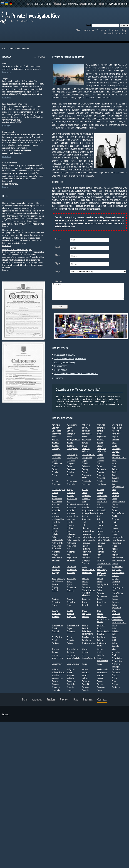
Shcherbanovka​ (117, 623)
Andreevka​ (86, 428)
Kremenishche (72, 519)
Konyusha (86, 511)
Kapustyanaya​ (102, 499)
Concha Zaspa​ (72, 458)
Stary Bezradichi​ (88, 640)
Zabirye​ (114, 681)
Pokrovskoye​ (72, 591)
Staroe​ (69, 640)
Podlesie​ (115, 588)
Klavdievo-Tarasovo (74, 508)
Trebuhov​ (85, 655)
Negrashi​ (115, 558)
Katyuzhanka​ (72, 502)
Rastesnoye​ (86, 602)
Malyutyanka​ (72, 546)
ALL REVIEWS (40, 57)
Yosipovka (71, 681)
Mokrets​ (100, 552)
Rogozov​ (115, 602)
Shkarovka (101, 629)
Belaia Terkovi (117, 431)
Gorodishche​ (87, 484)
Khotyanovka (57, 505)
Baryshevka (101, 431)
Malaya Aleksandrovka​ (57, 541)
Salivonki (70, 617)
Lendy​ (84, 525)
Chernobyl (56, 452)
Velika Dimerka (58, 661)
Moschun (115, 552)
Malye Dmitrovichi (118, 543)
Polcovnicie (86, 591)
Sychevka (115, 646)
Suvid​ (114, 643)
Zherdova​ (85, 690)
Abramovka (56, 428)
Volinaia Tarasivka (59, 676)
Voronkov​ (55, 679)
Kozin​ (54, 516)
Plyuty (69, 588)
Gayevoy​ (85, 473)
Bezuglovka (71, 437)
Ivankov (55, 496)
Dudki (99, 467)
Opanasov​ (56, 570)
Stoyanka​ (70, 643)
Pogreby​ (55, 591)
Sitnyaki (85, 632)
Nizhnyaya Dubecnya (86, 565)
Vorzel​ (84, 679)
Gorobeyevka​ (72, 484)
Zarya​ (114, 684)
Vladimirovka (117, 673)
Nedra (99, 558)
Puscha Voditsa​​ (117, 596)
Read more (6, 72)
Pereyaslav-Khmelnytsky (102, 577)
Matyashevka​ (117, 546)
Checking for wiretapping (65, 365)
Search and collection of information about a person (76, 377)
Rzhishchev (56, 617)
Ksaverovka (71, 522)
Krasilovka (71, 516)
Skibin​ (99, 632)
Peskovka (115, 579)
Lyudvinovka (86, 537)
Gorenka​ (55, 484)
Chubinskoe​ (56, 458)
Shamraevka (116, 620)
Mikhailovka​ (71, 549)
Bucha (114, 446)
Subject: (59, 271)
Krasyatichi (56, 519)
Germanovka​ (102, 473)
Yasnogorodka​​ (57, 681)
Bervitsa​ (100, 434)
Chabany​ (100, 449)
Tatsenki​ (85, 652)
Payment (108, 33)
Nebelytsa (86, 558)
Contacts (121, 33)
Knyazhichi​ (86, 508)
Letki (84, 528)
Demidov (100, 458)
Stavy (114, 640)
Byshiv (84, 449)
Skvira (114, 632)
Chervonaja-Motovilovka (101, 453)
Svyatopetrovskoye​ (89, 646)
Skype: (58, 263)
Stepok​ (55, 643)
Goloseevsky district (86, 480)
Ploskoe (55, 588)
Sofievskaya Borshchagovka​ (88, 636)
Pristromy (71, 594)
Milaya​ (99, 549)
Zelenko (115, 687)
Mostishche (71, 555)
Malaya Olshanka (88, 540)
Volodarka (86, 676)
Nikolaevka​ (56, 564)
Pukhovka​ (100, 596)
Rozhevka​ (85, 608)
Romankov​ (71, 605)
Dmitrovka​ (71, 464)
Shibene (85, 629)
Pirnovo (100, 585)
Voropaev (71, 679)
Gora (113, 478)
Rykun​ (99, 614)
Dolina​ (114, 464)
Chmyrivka (115, 455)
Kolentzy (55, 511)
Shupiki (55, 632)
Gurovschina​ (86, 487)
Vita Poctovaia (102, 673)
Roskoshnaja (102, 605)
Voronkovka (116, 676)
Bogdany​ (115, 440)
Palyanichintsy (117, 570)
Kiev (69, 505)
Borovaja (100, 443)
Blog (123, 30)
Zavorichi (85, 687)
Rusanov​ (70, 614)
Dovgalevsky (72, 467)
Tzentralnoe (116, 655)
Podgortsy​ (86, 588)
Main (79, 30)
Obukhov (115, 567)
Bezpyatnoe (56, 437)
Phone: (58, 255)
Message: (59, 281)
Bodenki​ (85, 440)
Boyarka (85, 446)
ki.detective (91, 4)
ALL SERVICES (57, 382)
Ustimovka (71, 658)
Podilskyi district (103, 588)
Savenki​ (100, 617)
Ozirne (99, 570)
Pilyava (70, 585)
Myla (69, 558)
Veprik (84, 667)
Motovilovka (86, 555)
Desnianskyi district (119, 461)
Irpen (114, 493)
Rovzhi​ (55, 608)
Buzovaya (71, 449)
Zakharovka (86, 684)
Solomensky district (104, 635)
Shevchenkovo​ (57, 629)
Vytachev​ (100, 679)
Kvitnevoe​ (115, 522)
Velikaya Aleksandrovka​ (102, 662)
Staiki (114, 638)
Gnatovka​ (100, 475)
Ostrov (84, 570)
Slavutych (56, 635)
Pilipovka (115, 582)
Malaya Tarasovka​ (88, 543)
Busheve (55, 449)
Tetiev (114, 652)
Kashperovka (57, 502)
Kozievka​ (115, 514)
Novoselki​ (100, 564)
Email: (58, 247)
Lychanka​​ (100, 534)
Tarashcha (115, 649)
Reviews (113, 30)
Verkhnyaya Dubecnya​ (116, 668)
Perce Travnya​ (102, 573)
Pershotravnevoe (118, 576)
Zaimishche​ (71, 684)
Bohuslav (55, 443)
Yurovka (100, 681)
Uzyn (84, 658)
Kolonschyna (72, 511)
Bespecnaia (116, 434)
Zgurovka (70, 690)
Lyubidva (55, 537)
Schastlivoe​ (116, 617)
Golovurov (101, 478)
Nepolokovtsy (72, 561)
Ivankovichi (71, 496)
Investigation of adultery (65, 358)
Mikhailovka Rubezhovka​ (57, 550)
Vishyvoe (85, 673)
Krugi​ (99, 519)
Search (88, 25)
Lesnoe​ (55, 528)
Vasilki (114, 658)
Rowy (69, 608)
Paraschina (56, 573)
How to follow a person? (13, 230)
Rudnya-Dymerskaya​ (116, 610)
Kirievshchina (102, 505)
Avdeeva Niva (117, 428)
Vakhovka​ (100, 658)
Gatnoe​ (55, 473)
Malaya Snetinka (103, 540)
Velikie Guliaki (117, 661)
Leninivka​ (100, 525)
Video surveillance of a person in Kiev (70, 362)
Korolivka (71, 514)
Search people (61, 373)
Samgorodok (87, 617)
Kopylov (115, 511)
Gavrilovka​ (71, 473)
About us (89, 30)
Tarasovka (56, 652)
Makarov (115, 537)
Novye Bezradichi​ (118, 564)
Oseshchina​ (71, 570)
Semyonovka (72, 620)
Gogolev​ (70, 478)
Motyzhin (100, 555)
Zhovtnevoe (116, 690)
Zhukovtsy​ (86, 693)
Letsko (114, 528)
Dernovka (100, 461)
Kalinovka (115, 496)
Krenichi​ (85, 519)
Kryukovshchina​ (58, 522)
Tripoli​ (99, 655)
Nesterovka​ (86, 561)
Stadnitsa (100, 638)
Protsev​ (114, 594)
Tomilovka (71, 655)
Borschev (115, 443)
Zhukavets (56, 693)
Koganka (115, 508)
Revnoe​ (100, 602)
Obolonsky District (104, 567)
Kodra (99, 508)
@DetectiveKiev (70, 4)
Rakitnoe (55, 602)
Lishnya (70, 531)
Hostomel (100, 493)
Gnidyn (55, 478)
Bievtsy (100, 437)
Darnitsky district (88, 458)
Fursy (114, 470)
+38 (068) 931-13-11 (41, 4)
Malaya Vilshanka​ (103, 543)
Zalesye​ (100, 684)
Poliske (99, 591)
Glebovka (115, 473)
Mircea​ (114, 549)
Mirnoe (70, 552)
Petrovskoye (72, 582)
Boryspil (70, 446)
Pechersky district (88, 573)
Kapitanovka (87, 499)
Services (102, 30)
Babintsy (55, 431)
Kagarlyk (100, 496)
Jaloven (85, 496)
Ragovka (115, 599)
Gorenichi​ (115, 481)
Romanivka (56, 605)
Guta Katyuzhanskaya (118, 489)
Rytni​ (114, 614)
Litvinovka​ (86, 531)
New (99, 561)
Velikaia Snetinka (73, 661)
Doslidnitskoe (57, 467)
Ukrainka (55, 658)
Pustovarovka (102, 599)
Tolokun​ (55, 655)
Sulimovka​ (101, 643)
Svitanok (70, 646)
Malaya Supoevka (74, 543)
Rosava (85, 605)
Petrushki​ (85, 582)
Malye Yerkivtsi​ (58, 546)
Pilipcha (100, 582)
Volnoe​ (70, 676)
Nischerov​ (71, 564)
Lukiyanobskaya (88, 534)
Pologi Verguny (117, 591)
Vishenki (55, 673)
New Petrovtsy (117, 561)
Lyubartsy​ (115, 534)
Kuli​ (98, 522)
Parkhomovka (72, 573)
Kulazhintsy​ (86, 522)
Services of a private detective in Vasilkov (104, 622)
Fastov (69, 470)
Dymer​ (114, 467)
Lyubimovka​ (71, 537)
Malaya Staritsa (118, 540)
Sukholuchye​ (87, 643)
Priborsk (55, 594)
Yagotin (115, 679)
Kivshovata (56, 508)
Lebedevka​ (56, 525)
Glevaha (55, 475)
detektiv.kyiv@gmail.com (115, 4)
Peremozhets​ (87, 576)
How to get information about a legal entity (21, 203)
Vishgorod (71, 673)
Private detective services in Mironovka (88, 596)
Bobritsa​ (70, 440)
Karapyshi (115, 499)
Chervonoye (116, 452)
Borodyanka (86, 443)
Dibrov (54, 464)
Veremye (100, 667)
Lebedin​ (70, 525)
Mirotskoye (86, 552)
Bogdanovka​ (101, 440)
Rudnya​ (55, 614)
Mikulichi (85, 549)
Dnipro (84, 464)
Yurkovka (85, 681)
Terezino (100, 652)
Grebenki (115, 484)
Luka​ (69, 534)
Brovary (100, 446)
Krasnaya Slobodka (89, 516)
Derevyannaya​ (72, 461)
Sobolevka (71, 635)
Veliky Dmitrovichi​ (74, 667)
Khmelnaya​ (86, 502)
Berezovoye (86, 434)
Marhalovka (86, 546)
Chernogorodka (73, 452)
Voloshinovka (102, 676)
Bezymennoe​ (87, 437)
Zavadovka (71, 687)
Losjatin (115, 531)
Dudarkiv (85, 467)
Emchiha (55, 470)
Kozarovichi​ (101, 514)
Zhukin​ (69, 693)
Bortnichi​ (55, 446)
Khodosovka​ (101, 502)
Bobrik (54, 440)
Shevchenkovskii (73, 629)
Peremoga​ (71, 576)
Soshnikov (115, 635)
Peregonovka (117, 573)
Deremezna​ (56, 461)
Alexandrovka (72, 428)
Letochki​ (100, 528)
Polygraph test (60, 369)
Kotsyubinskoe (87, 514)
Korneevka (56, 514)
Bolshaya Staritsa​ (74, 443)
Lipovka (55, 531)
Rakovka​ (70, 602)
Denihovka (116, 458)
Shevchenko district (119, 626)
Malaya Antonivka (74, 540)
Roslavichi (115, 605)
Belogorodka (57, 434)
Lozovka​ (55, 534)
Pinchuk (85, 585)
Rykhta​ (84, 614)
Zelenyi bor (56, 690)
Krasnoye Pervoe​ (118, 516)
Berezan (70, 434)
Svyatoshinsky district (102, 648)
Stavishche (101, 640)
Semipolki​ (56, 620)
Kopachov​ (100, 511)
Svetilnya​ (55, 646)
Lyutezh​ (100, 537)
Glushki (85, 475)
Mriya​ (114, 555)
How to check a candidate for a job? (17, 249)
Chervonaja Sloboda (86, 453)
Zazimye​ (100, 687)
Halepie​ (70, 493)
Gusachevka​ (101, 487)
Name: (58, 239)
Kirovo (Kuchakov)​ (118, 505)
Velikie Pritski (117, 664)
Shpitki (114, 629)
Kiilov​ (84, 505)
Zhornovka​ (101, 690)
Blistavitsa (116, 437)
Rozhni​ (99, 608)
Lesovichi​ (71, 528)
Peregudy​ (56, 576)
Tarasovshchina (73, 652)
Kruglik (114, 519)
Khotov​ (114, 502)
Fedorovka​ (86, 470)
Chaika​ (114, 449)
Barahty (85, 431)
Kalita (54, 499)
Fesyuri (100, 470)
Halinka (85, 493)
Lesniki (114, 525)
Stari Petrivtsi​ (57, 640)
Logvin (99, 531)
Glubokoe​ (71, 475)
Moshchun (56, 555)
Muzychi (55, 558)
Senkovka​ (85, 620)
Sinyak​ (69, 632)
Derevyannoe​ (87, 461)
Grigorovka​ (71, 487)
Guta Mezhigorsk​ (58, 493)
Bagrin (69, 431)
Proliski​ (100, 594)
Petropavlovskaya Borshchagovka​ (59, 583)
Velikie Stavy (57, 667)
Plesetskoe (116, 585)
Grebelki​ (100, 484)
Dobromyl (100, 464)
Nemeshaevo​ (57, 561)
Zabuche (55, 684)
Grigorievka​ (56, 487)
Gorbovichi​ (101, 481)
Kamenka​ (71, 499)
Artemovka (101, 428)
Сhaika (99, 693)
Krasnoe (100, 516)
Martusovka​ (101, 546)
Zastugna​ (56, 687)
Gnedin (114, 475)
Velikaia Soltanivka (89, 661)
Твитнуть (5, 717)
